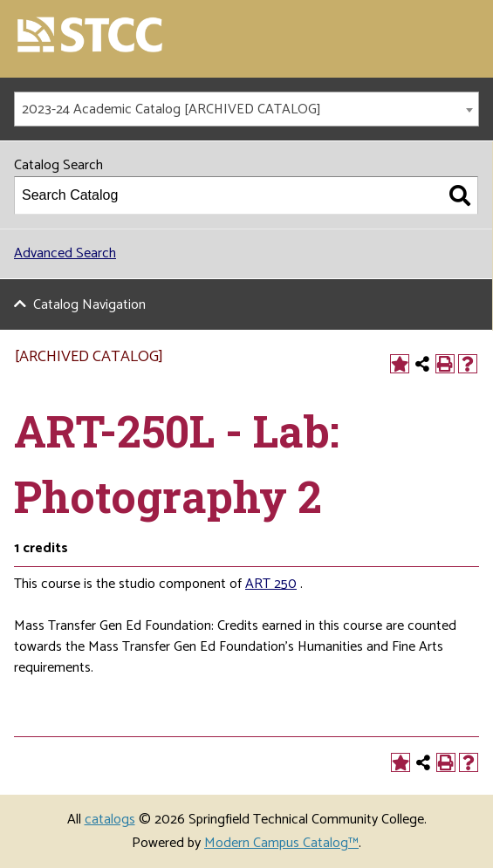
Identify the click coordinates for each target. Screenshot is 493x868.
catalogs (110, 820)
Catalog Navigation (89, 305)
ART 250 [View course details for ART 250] (271, 584)
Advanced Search (65, 253)
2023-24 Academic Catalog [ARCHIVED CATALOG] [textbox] (171, 109)
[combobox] (246, 109)
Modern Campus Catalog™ (281, 843)
